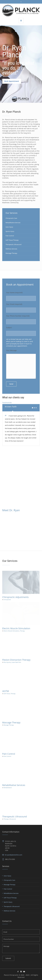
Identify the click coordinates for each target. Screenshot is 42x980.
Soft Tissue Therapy (12, 240)
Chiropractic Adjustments (15, 597)
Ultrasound (12, 819)
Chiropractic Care (11, 218)
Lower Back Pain (16, 662)
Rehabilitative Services (13, 223)
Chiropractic (7, 600)
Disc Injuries (7, 662)
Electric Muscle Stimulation (16, 628)
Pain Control (10, 236)
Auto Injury (9, 227)
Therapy (22, 631)
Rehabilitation (8, 788)
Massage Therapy (11, 253)
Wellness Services (11, 249)
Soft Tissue (7, 694)
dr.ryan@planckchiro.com (14, 855)
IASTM (6, 691)
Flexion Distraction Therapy (16, 660)
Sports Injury (10, 231)
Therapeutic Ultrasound (13, 244)
